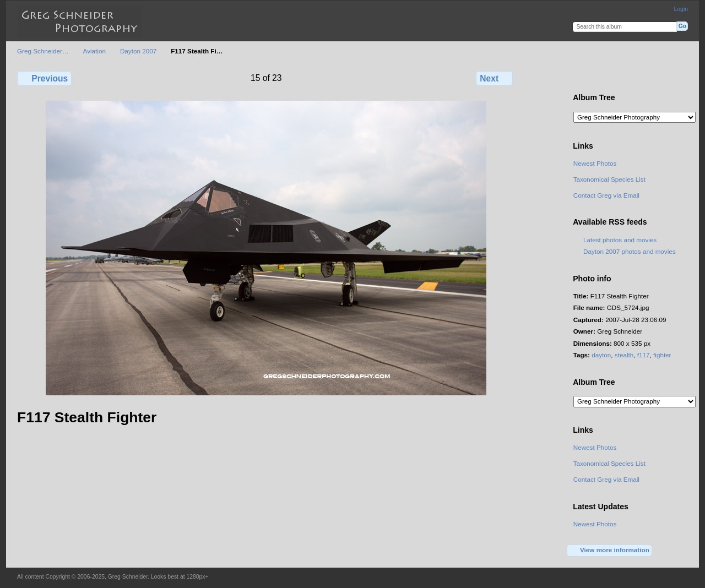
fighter (662, 355)
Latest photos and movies (620, 240)
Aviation (94, 51)
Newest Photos (595, 163)
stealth (624, 355)
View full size (579, 77)
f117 (644, 355)
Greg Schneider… (43, 51)
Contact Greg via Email (606, 195)
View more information (610, 551)
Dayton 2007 (138, 51)
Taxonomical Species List (609, 179)
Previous (44, 78)
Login (681, 9)
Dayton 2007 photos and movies (630, 251)
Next (494, 78)
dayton (601, 355)
